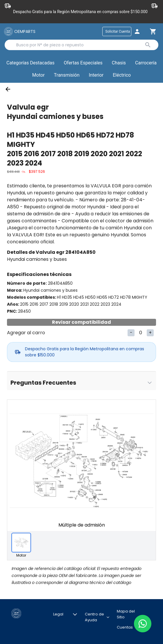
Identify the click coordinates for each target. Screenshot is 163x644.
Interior (96, 75)
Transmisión (67, 75)
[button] (83, 63)
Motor (38, 75)
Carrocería (146, 63)
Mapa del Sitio (126, 613)
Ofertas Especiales (83, 63)
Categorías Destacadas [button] (31, 64)
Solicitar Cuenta (118, 31)
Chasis (119, 63)
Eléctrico (122, 75)
